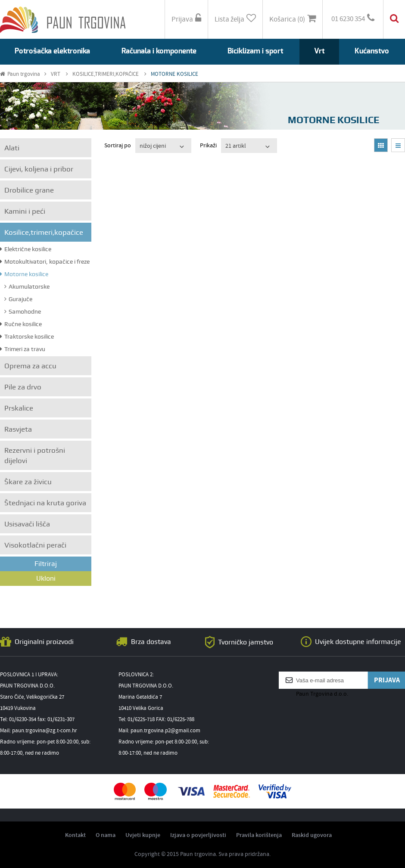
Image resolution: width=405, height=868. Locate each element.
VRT (59, 74)
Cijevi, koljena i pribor (39, 169)
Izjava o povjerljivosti (198, 835)
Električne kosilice (26, 249)
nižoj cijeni (153, 146)
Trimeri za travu (23, 349)
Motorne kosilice (24, 274)
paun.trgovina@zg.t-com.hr (45, 731)
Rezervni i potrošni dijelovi (35, 455)
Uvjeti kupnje (143, 835)
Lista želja (235, 19)
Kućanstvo (372, 51)
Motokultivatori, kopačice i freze (45, 261)
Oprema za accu (30, 366)
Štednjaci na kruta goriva (45, 503)
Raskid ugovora (312, 835)
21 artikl (236, 146)
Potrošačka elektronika (52, 51)
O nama (106, 835)
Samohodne (23, 311)
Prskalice (19, 408)
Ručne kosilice (21, 324)
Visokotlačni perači (35, 545)
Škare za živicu (28, 482)
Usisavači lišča (27, 524)
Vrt (319, 51)
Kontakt (75, 835)
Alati (12, 148)
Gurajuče (18, 299)
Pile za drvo (23, 387)
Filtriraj (46, 564)
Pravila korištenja (259, 835)
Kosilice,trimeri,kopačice (44, 232)
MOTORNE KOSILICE (174, 74)
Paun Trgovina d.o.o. (322, 694)
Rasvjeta (18, 429)
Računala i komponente (159, 51)
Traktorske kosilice (27, 336)
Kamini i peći (25, 211)
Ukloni (46, 578)
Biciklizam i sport (255, 51)
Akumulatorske (27, 286)
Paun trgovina (23, 74)
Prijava (186, 19)
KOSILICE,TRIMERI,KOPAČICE (109, 74)
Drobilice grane (29, 190)
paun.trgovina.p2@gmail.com (165, 731)
